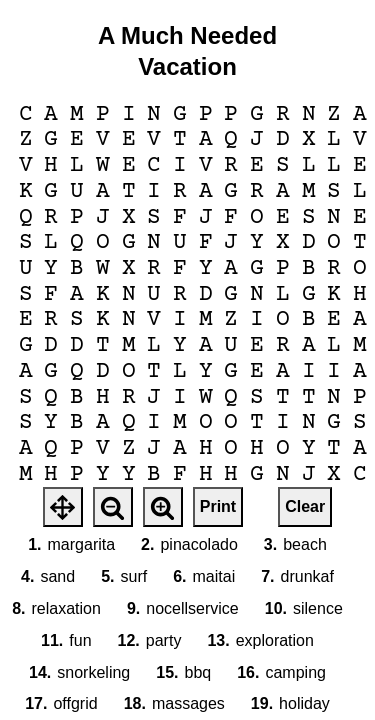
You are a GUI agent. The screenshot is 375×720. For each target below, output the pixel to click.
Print (218, 506)
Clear (305, 506)
